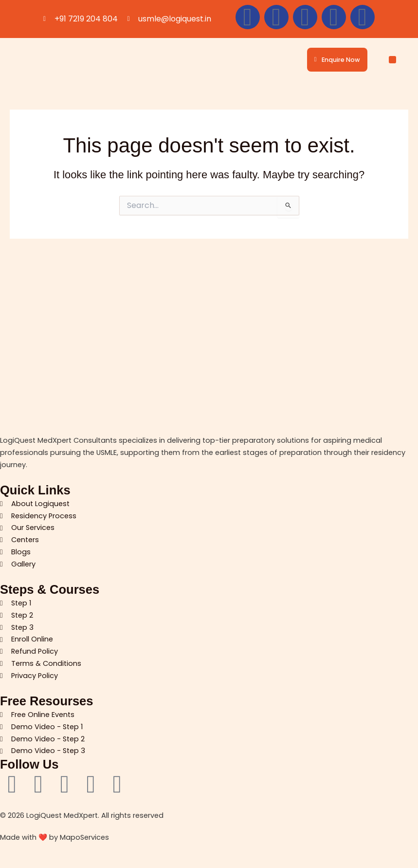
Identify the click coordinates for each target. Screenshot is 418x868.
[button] (392, 60)
